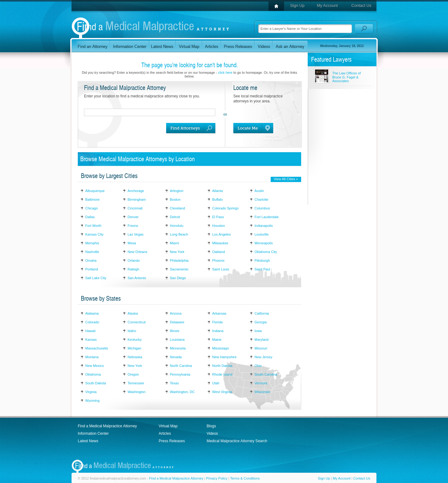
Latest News (88, 441)
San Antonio (137, 278)
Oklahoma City (266, 252)
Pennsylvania (180, 374)
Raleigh (133, 269)
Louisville (261, 234)
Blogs (211, 426)
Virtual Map (168, 426)
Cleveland (177, 208)
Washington (137, 392)
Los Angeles (222, 234)
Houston (219, 226)
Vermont (261, 383)
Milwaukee (220, 243)
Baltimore (92, 199)
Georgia (261, 322)
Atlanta (217, 191)
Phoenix (218, 260)
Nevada (176, 357)
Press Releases (172, 441)
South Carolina (266, 374)
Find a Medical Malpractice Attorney (107, 426)
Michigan (134, 348)
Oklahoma (93, 374)
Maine (217, 340)
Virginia (91, 392)
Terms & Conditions (245, 478)
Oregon (133, 374)
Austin (259, 191)
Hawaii (90, 331)
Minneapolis (264, 243)
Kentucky (135, 340)
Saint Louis (221, 269)
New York (177, 252)
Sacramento (179, 269)
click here (225, 73)
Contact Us (361, 5)
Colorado (92, 322)
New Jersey (263, 357)
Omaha (91, 260)
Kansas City (94, 234)
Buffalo (217, 199)
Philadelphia (179, 260)
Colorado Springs (225, 208)
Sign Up (297, 5)
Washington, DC (182, 392)
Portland (92, 269)
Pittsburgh (262, 260)
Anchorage (136, 191)
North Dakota (222, 366)
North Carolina (181, 366)
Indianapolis (264, 226)
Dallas (90, 217)
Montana (92, 357)
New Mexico (95, 366)
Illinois (175, 331)
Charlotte (261, 199)
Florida (217, 322)
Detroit (175, 217)
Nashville (92, 252)
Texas (174, 383)
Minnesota (178, 348)
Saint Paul (262, 269)
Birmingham (137, 199)
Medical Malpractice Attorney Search (237, 441)
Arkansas (219, 313)
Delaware (177, 322)
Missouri (261, 348)
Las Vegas (135, 234)
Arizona (176, 313)
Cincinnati (135, 208)
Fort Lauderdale (267, 217)
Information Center (93, 434)
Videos (212, 434)
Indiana (218, 331)
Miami (174, 243)
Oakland (219, 252)
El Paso (218, 217)
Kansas (91, 340)
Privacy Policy (217, 478)
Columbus (262, 208)
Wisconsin (262, 392)
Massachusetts (97, 348)
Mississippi (220, 348)
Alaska (133, 313)
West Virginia (222, 392)
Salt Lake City (96, 278)
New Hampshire (224, 357)
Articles (165, 434)
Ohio (258, 366)
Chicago (91, 208)
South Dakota (96, 383)
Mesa (132, 243)
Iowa (258, 331)
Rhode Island (222, 374)
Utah (216, 383)
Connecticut (137, 322)
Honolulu (177, 226)
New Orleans (138, 252)
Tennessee (136, 383)
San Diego (178, 278)
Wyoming (92, 401)
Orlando (134, 260)
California (262, 313)
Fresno (133, 226)
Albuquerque (95, 191)
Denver (133, 217)
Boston (175, 199)
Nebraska (135, 357)
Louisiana (177, 340)
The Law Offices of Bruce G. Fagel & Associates (347, 77)
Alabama (92, 313)
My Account (327, 5)
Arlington (177, 191)
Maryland (261, 340)
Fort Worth (93, 226)
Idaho (132, 331)
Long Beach (179, 234)
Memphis (92, 243)
